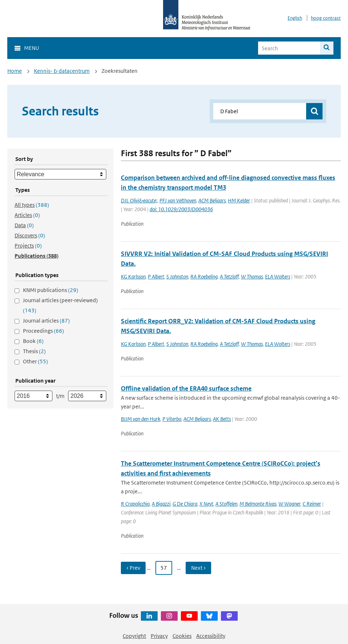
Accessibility (211, 636)
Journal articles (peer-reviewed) (60, 305)
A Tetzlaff (229, 276)
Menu (31, 48)
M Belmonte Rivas (258, 504)
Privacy (159, 636)
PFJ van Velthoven (178, 200)
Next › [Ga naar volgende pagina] (198, 568)
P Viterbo (172, 419)
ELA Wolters (278, 276)
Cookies (182, 636)
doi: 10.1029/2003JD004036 (181, 209)
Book (33, 341)
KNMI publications (51, 290)
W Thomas (252, 276)
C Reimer (312, 504)
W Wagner (289, 504)
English (295, 18)
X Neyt (206, 504)
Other (35, 361)
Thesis (34, 351)
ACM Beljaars (212, 200)
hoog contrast (326, 18)
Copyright (134, 636)
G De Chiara (185, 504)
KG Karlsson (133, 276)
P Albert (156, 276)
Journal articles (46, 321)
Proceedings (43, 331)
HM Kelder (239, 200)
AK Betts (222, 419)
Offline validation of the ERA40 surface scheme (186, 388)
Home (15, 71)
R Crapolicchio (135, 504)
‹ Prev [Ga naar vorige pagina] (133, 568)
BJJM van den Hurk (141, 419)
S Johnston (177, 276)
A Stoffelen (226, 504)
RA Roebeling (204, 276)
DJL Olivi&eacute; (139, 200)
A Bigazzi (161, 504)
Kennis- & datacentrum (62, 71)
